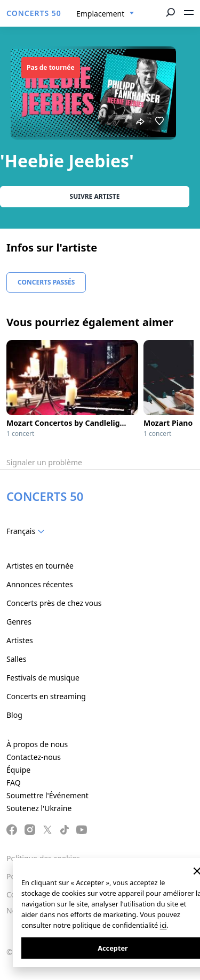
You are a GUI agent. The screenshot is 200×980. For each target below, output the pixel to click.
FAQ (14, 783)
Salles (16, 659)
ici (163, 925)
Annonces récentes (40, 584)
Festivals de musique (43, 678)
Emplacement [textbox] (100, 14)
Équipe (18, 770)
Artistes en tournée (40, 566)
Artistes (20, 640)
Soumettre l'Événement (47, 795)
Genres (19, 622)
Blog (14, 715)
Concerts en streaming (46, 696)
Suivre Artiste (95, 196)
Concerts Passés (46, 282)
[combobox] (105, 14)
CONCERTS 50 (34, 13)
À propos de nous (37, 744)
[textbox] (27, 531)
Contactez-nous (34, 757)
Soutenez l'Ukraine (39, 808)
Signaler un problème (44, 462)
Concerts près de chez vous (54, 603)
